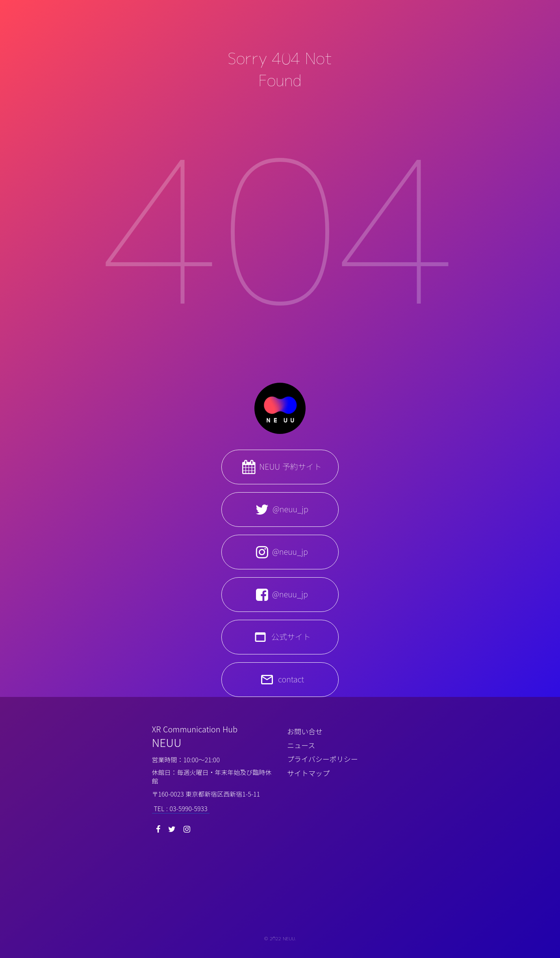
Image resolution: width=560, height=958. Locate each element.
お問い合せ (305, 731)
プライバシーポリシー (323, 759)
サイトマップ (308, 773)
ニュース (301, 745)
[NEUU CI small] (280, 890)
